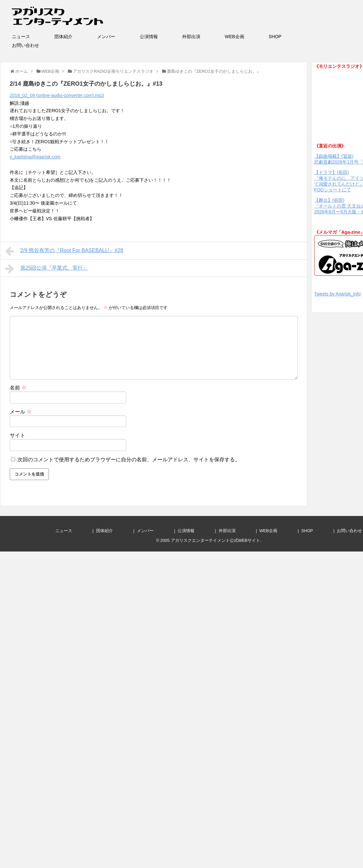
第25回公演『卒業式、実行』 (47, 269)
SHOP (284, 37)
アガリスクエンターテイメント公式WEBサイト (215, 540)
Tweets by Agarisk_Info (337, 294)
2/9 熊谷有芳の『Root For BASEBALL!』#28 (64, 251)
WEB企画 (244, 37)
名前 (18, 388)
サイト (17, 435)
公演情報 (158, 37)
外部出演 (200, 37)
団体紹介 (72, 37)
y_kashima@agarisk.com (35, 157)
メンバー (115, 37)
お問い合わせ (35, 45)
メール (21, 412)
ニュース (30, 37)
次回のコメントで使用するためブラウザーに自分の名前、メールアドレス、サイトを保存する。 (129, 460)
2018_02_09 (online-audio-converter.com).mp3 (57, 95)
